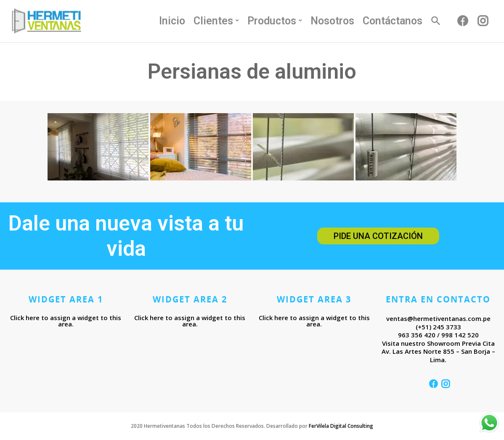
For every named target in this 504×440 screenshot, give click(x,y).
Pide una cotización (378, 236)
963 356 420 (417, 335)
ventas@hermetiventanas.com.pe (438, 318)
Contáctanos (393, 21)
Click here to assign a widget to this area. (66, 321)
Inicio (172, 21)
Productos (275, 21)
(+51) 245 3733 (438, 327)
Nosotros (332, 21)
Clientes (217, 21)
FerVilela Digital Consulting (341, 426)
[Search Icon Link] (436, 25)
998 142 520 (460, 335)
